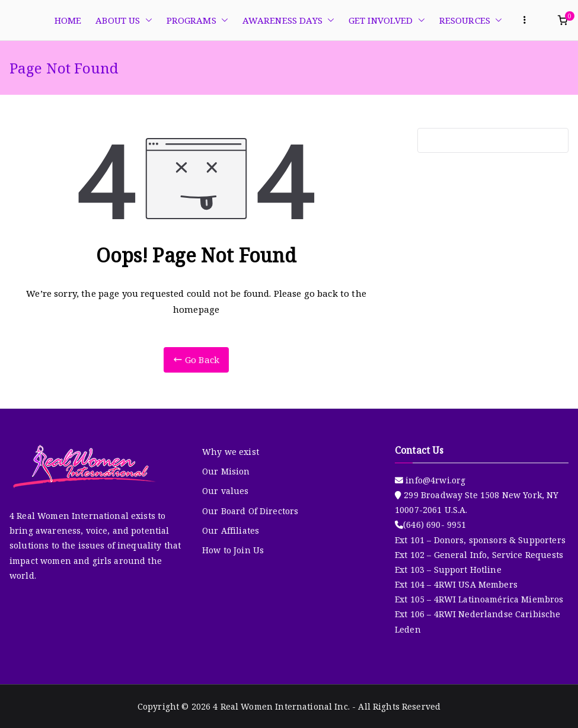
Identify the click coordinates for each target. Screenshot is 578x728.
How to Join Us (233, 550)
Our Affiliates (231, 530)
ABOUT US (124, 20)
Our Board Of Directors (250, 511)
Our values (226, 491)
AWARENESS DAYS (288, 20)
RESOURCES (471, 20)
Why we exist (231, 452)
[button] (146, 20)
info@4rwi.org (434, 480)
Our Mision (226, 471)
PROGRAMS (197, 20)
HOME (68, 20)
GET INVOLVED (387, 20)
